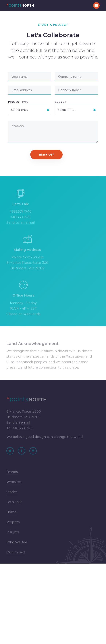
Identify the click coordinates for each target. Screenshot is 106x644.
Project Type (18, 102)
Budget (61, 102)
